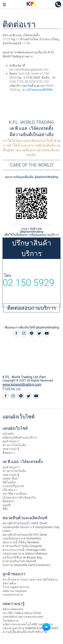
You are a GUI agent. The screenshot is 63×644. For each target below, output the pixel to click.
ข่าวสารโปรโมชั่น (14, 445)
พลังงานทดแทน (13, 609)
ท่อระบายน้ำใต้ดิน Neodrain (21, 542)
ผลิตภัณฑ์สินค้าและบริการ (20, 437)
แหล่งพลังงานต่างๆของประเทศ (23, 617)
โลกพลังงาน (10, 621)
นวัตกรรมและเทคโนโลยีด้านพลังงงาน (28, 624)
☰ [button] (4, 5)
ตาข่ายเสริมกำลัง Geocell (19, 561)
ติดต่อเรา (9, 453)
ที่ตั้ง (5, 509)
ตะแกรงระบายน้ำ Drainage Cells (24, 550)
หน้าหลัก (8, 434)
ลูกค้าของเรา (11, 441)
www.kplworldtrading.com (22, 384)
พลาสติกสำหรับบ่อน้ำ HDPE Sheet (25, 523)
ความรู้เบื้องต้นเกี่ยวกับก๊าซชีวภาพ (25, 632)
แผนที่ (6, 505)
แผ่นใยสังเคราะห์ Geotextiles (22, 538)
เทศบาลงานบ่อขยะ (15, 591)
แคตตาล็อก (10, 478)
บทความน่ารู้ (11, 449)
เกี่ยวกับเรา (10, 490)
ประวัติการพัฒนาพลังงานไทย (22, 613)
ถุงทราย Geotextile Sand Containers (26, 565)
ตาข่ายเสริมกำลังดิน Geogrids (22, 546)
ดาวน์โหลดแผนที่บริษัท (38, 90)
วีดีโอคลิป (9, 482)
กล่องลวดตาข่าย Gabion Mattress (25, 554)
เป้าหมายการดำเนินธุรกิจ (19, 497)
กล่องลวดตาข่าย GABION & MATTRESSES (30, 628)
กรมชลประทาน (13, 595)
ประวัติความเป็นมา (15, 494)
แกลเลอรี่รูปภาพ (13, 486)
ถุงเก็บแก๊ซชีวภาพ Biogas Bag (22, 557)
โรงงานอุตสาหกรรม (16, 587)
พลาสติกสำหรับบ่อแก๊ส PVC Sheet (25, 535)
